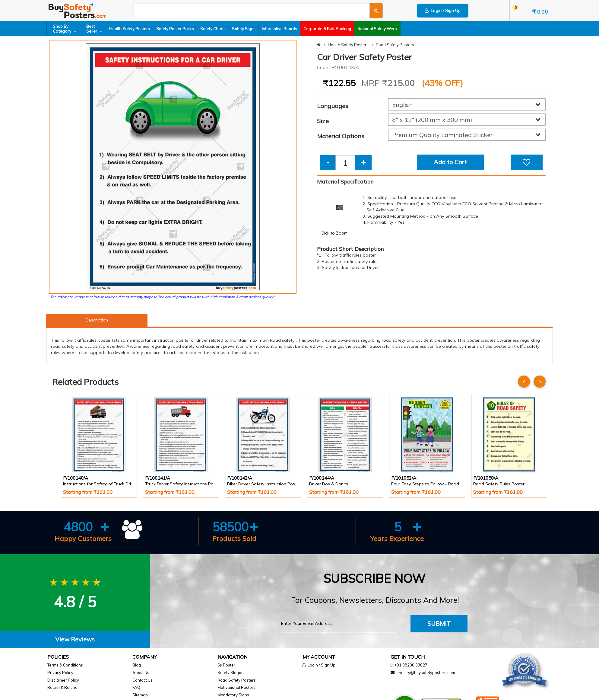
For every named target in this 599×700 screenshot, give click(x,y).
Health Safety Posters (130, 29)
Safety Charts (213, 29)
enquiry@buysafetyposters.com (426, 673)
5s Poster (226, 665)
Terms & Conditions (65, 665)
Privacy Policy (60, 673)
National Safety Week (377, 29)
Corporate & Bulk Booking (327, 29)
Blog (137, 665)
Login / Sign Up (443, 11)
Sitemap (140, 695)
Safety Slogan (231, 673)
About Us (141, 673)
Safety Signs (244, 29)
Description (97, 320)
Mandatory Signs (233, 695)
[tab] (75, 639)
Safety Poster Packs (175, 29)
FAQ (136, 687)
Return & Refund (62, 687)
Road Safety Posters (395, 45)
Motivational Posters (236, 687)
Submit (439, 623)
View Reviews (75, 639)
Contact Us (143, 680)
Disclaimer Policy (63, 680)
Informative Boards (279, 29)
